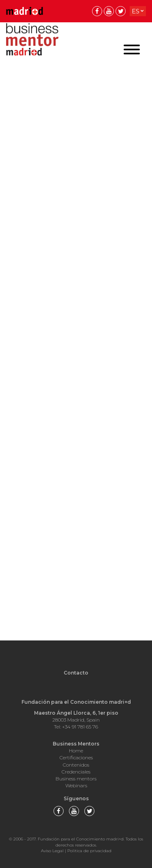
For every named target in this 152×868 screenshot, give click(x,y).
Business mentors (76, 779)
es (136, 11)
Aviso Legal (52, 851)
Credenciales (76, 772)
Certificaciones (76, 757)
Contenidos (76, 765)
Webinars (76, 785)
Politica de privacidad (89, 851)
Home (76, 751)
